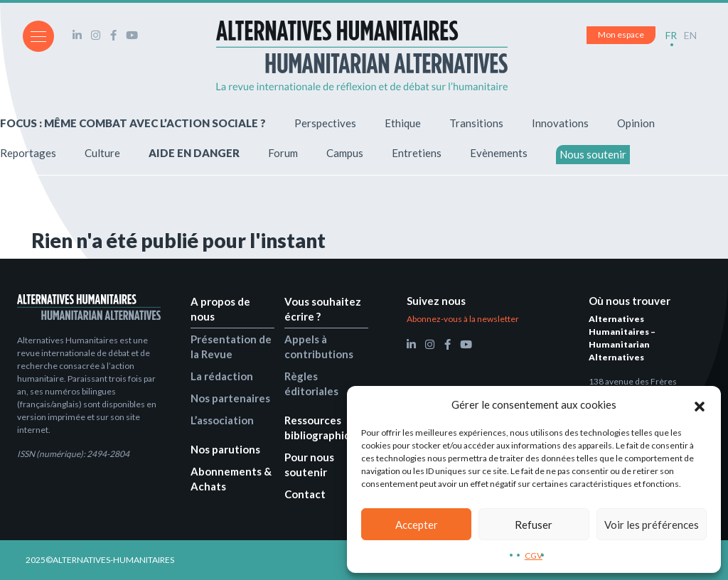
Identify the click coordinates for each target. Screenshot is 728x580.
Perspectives (325, 123)
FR (671, 35)
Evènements (499, 153)
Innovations (560, 123)
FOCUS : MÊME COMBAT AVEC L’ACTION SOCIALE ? (133, 123)
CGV (534, 555)
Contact (305, 494)
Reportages (28, 153)
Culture (102, 153)
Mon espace (621, 34)
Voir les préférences (652, 525)
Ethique (403, 123)
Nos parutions (225, 449)
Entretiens (417, 153)
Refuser (534, 525)
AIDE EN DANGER (194, 153)
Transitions (476, 123)
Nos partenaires (230, 398)
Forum (283, 153)
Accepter (417, 525)
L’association (222, 420)
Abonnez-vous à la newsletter (463, 319)
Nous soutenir (593, 154)
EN (690, 35)
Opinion (636, 123)
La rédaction (222, 376)
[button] (700, 404)
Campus (345, 153)
